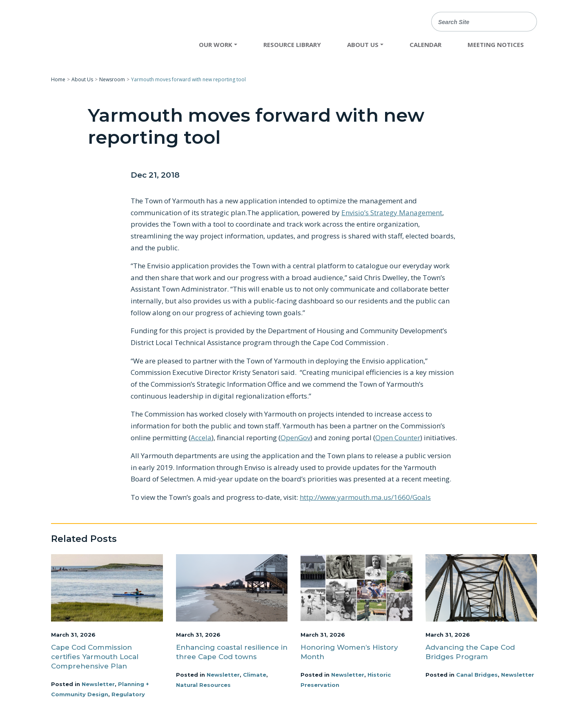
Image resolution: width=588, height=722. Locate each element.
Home (58, 79)
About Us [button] (363, 45)
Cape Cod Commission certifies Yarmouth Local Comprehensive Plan (95, 657)
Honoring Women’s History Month (349, 652)
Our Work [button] (216, 45)
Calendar (425, 45)
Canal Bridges (477, 675)
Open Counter (398, 438)
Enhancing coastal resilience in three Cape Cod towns (232, 652)
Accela (201, 438)
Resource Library (292, 45)
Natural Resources (203, 685)
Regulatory (128, 694)
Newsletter (98, 684)
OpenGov (295, 438)
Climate (255, 675)
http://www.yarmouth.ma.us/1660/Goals (365, 497)
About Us (82, 79)
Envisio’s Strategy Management (392, 213)
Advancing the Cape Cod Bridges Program (470, 652)
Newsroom (112, 79)
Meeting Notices (496, 45)
